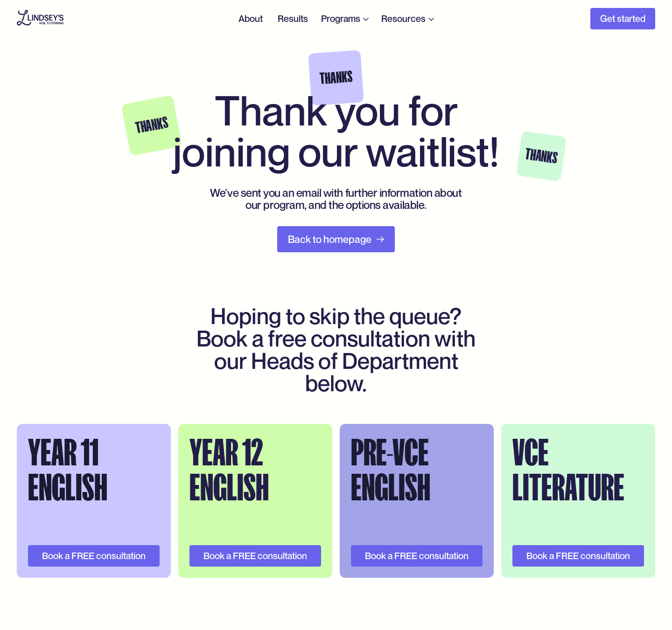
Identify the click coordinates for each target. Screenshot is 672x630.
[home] (40, 19)
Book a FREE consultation (94, 556)
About (251, 19)
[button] (346, 19)
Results (293, 19)
